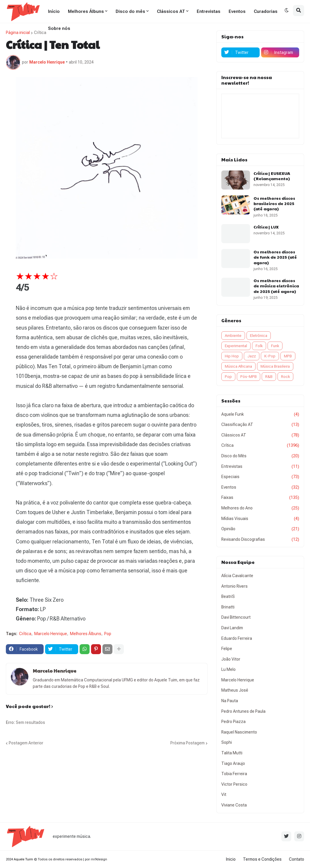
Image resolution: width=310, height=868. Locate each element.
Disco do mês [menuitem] (130, 11)
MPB (288, 356)
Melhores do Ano (260, 508)
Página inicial (18, 33)
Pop (108, 634)
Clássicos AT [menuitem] (171, 11)
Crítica (40, 33)
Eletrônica (259, 336)
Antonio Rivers (234, 586)
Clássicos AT (260, 435)
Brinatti (228, 607)
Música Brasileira (275, 366)
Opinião (260, 529)
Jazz (252, 356)
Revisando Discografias (260, 540)
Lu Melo (228, 669)
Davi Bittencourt (236, 617)
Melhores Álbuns (86, 634)
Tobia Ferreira (234, 774)
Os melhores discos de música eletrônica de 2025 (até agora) (276, 286)
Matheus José (235, 690)
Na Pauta (230, 701)
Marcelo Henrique (51, 634)
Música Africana (238, 366)
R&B (269, 377)
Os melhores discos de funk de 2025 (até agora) (275, 257)
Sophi (227, 742)
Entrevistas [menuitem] (209, 11)
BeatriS (228, 596)
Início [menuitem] (54, 11)
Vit (224, 794)
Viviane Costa (234, 805)
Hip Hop (232, 356)
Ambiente (233, 336)
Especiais (260, 477)
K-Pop (270, 356)
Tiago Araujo (233, 763)
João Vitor (231, 659)
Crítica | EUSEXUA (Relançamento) (272, 176)
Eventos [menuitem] (237, 11)
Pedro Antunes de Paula (243, 711)
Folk (259, 346)
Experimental (236, 346)
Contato (297, 859)
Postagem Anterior (26, 743)
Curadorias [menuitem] (266, 11)
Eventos (260, 487)
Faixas (260, 498)
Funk (275, 346)
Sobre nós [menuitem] (59, 28)
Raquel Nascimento (239, 732)
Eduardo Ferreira (237, 638)
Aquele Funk (260, 415)
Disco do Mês (260, 456)
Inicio (231, 859)
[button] (287, 11)
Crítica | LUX (266, 227)
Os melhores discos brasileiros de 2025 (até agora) (274, 203)
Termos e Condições (262, 859)
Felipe (227, 649)
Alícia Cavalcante (237, 576)
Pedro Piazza (233, 722)
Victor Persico (234, 784)
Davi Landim (232, 628)
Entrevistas (260, 467)
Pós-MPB (249, 377)
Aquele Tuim (23, 859)
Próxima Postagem (187, 743)
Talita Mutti (232, 753)
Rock (285, 377)
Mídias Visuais (260, 519)
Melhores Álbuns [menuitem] (86, 11)
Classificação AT (260, 425)
